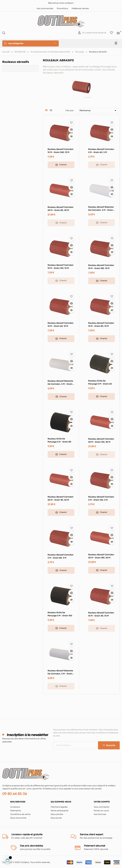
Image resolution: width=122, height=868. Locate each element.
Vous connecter (102, 807)
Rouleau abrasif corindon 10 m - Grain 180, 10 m (101, 267)
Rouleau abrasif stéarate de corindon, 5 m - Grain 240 (60, 383)
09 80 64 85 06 (15, 794)
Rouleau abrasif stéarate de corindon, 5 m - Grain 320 (101, 209)
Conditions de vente (20, 814)
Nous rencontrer (18, 818)
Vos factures (100, 814)
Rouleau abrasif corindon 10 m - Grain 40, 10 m (101, 614)
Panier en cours (101, 811)
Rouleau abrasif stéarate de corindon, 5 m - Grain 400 (60, 673)
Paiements (16, 811)
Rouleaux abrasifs (16, 62)
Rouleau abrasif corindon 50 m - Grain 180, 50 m (101, 556)
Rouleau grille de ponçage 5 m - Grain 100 (60, 614)
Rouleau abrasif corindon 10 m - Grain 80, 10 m (101, 325)
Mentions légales (59, 807)
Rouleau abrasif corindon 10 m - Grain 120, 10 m (61, 267)
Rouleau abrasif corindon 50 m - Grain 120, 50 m (101, 440)
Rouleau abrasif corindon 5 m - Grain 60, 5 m (101, 151)
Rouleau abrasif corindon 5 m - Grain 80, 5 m (61, 556)
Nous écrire (56, 818)
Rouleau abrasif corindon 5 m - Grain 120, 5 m (101, 498)
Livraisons (15, 807)
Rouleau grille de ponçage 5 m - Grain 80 (59, 440)
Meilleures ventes (80, 9)
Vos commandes (45, 9)
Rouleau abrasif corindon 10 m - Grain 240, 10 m (61, 151)
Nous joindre (57, 814)
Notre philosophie (59, 811)
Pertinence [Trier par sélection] (98, 111)
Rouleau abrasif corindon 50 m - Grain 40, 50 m (61, 498)
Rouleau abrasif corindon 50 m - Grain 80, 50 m (61, 209)
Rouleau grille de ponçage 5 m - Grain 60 (100, 382)
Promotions (62, 9)
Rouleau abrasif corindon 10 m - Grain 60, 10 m (61, 325)
